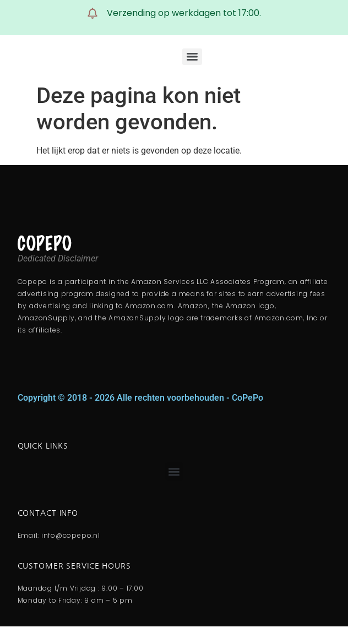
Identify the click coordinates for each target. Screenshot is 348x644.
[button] (174, 471)
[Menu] (192, 57)
